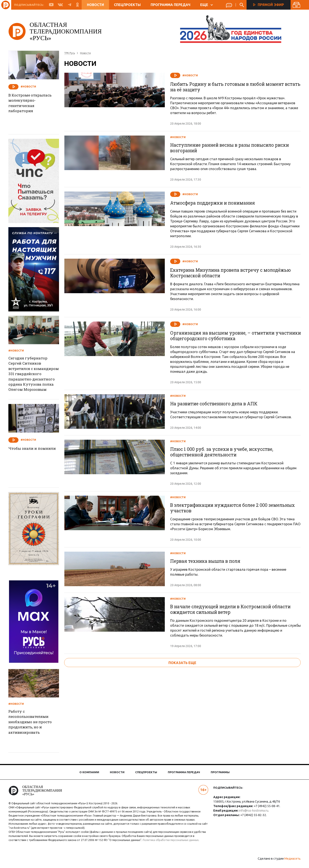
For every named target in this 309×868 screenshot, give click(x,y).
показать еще (182, 742)
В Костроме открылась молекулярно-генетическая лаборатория (35, 104)
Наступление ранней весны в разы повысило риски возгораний (233, 151)
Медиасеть (290, 863)
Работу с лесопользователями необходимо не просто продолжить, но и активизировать (35, 723)
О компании (89, 772)
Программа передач (170, 5)
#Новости (191, 75)
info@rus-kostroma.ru (253, 811)
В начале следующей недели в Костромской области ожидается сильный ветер (233, 684)
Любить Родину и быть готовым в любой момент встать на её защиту (230, 87)
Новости (95, 5)
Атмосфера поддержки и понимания (215, 215)
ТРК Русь (72, 53)
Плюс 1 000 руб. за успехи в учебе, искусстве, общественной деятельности (224, 487)
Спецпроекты (127, 5)
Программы (220, 772)
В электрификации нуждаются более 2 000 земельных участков (221, 553)
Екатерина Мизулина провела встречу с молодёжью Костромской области (233, 285)
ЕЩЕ (207, 5)
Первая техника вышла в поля (208, 616)
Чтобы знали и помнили (26, 451)
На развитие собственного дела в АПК (216, 419)
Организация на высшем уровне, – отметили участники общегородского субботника (225, 351)
